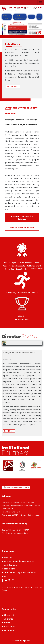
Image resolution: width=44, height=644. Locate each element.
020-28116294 (14, 515)
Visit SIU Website (37, 269)
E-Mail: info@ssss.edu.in (31, 515)
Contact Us (9, 627)
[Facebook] (3, 580)
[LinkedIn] (6, 580)
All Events (9, 619)
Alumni (7, 576)
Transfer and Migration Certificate (20, 573)
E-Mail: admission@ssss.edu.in (15, 533)
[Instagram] (9, 580)
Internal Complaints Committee (19, 561)
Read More (9, 431)
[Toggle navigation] (41, 2)
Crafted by (22, 641)
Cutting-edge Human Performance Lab (22, 292)
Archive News (13, 86)
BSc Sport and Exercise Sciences (22, 218)
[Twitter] (13, 580)
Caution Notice (9, 609)
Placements (10, 615)
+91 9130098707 (22, 530)
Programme (10, 569)
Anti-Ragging (10, 565)
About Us (8, 557)
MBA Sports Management (22, 227)
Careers (8, 623)
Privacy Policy (10, 630)
